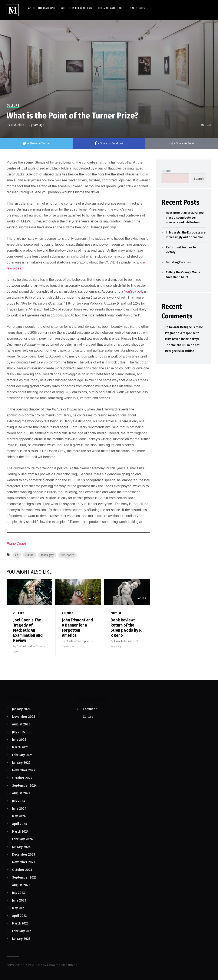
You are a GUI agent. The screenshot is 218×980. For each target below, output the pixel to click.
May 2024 (19, 816)
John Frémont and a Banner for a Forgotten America (77, 628)
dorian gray (47, 555)
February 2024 (22, 839)
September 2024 (24, 786)
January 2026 (21, 709)
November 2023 (24, 862)
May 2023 (19, 908)
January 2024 (21, 847)
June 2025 (19, 740)
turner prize (67, 555)
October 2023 (22, 870)
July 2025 (19, 732)
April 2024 (20, 824)
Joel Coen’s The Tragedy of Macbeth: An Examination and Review (28, 630)
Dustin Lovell (25, 646)
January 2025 (21, 763)
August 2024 (21, 793)
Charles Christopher (78, 641)
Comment (90, 709)
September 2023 (24, 877)
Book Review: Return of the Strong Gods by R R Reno (126, 628)
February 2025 (22, 755)
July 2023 (19, 893)
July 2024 (19, 801)
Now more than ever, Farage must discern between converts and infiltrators (185, 217)
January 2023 (21, 939)
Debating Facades (178, 262)
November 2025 (24, 717)
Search (167, 171)
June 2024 (19, 808)
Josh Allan (17, 125)
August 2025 (21, 724)
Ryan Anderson (123, 641)
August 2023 (21, 885)
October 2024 (22, 778)
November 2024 (24, 770)
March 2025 (20, 747)
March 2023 (20, 923)
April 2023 (19, 916)
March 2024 (20, 831)
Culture (13, 106)
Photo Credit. (16, 543)
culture (29, 555)
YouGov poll (133, 291)
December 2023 (24, 854)
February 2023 (22, 931)
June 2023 (19, 900)
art (17, 555)
